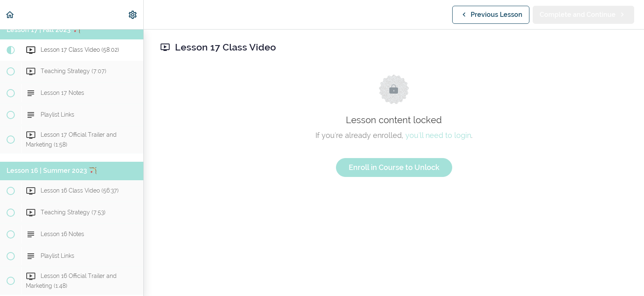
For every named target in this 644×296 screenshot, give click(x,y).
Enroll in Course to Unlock (394, 167)
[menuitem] (133, 15)
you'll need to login (438, 135)
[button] (10, 15)
